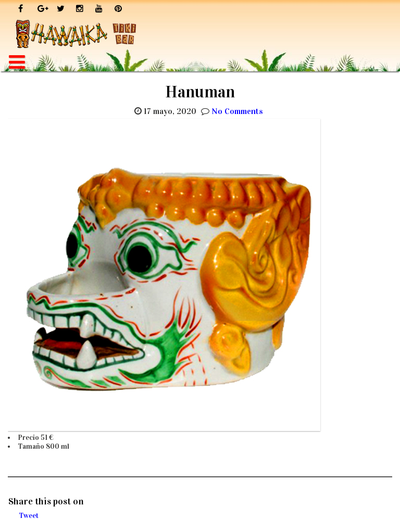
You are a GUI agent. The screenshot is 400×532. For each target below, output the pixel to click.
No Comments (237, 111)
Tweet (29, 516)
